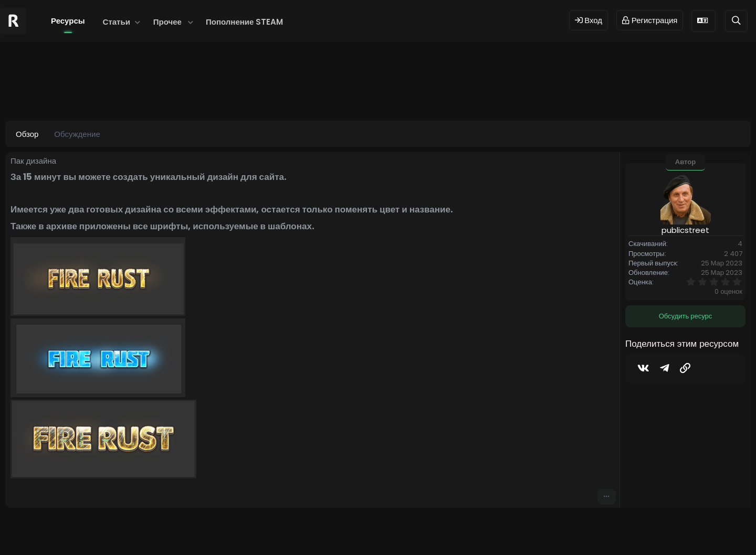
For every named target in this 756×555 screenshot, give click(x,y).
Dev (413, 530)
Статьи (117, 22)
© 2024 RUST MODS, (372, 530)
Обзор (27, 134)
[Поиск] (736, 21)
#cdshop (181, 92)
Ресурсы (68, 21)
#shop (217, 92)
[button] (138, 22)
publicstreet (71, 92)
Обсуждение (77, 134)
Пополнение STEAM (244, 22)
